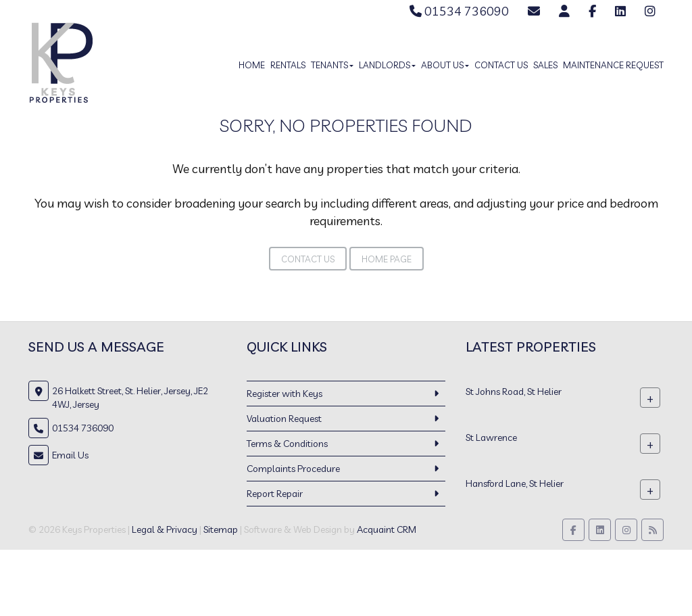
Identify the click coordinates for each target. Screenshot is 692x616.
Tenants (332, 65)
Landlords (387, 65)
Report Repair (275, 494)
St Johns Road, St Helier (514, 392)
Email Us (70, 455)
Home (252, 65)
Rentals (288, 65)
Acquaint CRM (387, 529)
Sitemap (221, 529)
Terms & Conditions (287, 444)
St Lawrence (491, 437)
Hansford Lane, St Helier (515, 483)
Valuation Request (284, 419)
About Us (445, 65)
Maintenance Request (613, 65)
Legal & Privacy (165, 529)
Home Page (387, 259)
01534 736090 (459, 11)
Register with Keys (285, 394)
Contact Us (501, 65)
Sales (545, 65)
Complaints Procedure (293, 469)
